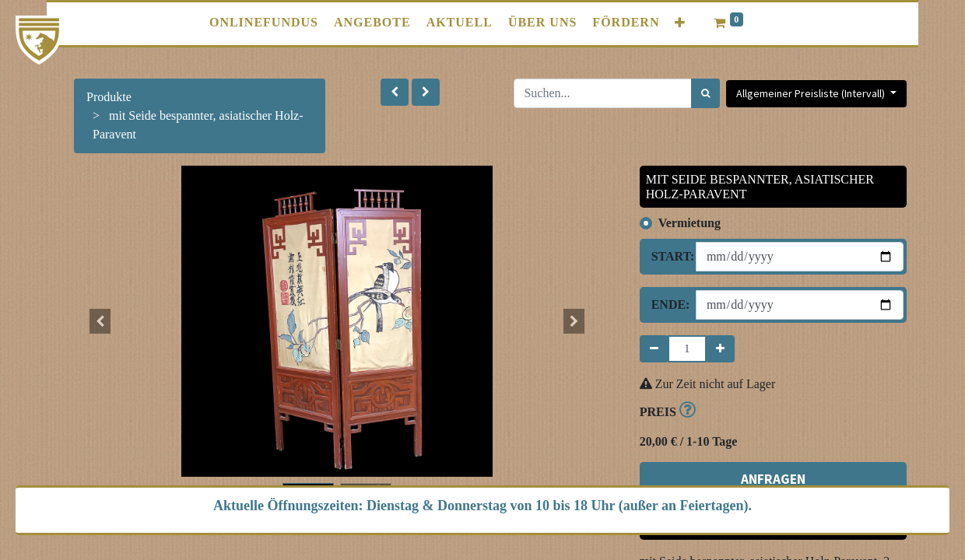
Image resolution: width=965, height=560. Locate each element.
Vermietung (690, 223)
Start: (668, 256)
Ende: (668, 304)
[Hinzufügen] (720, 349)
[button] (680, 23)
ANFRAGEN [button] (773, 479)
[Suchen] (705, 93)
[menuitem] (264, 23)
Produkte (109, 97)
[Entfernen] (654, 349)
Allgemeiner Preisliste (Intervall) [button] (812, 93)
